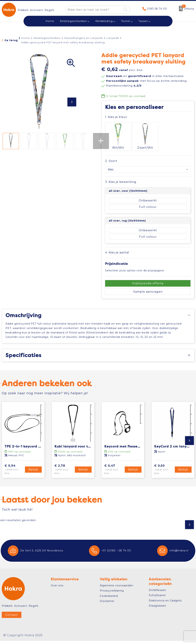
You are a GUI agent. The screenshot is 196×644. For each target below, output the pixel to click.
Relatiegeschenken (73, 21)
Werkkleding (104, 21)
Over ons (57, 589)
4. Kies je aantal (117, 247)
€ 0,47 (114, 473)
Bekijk (33, 473)
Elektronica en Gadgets (165, 604)
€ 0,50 (164, 473)
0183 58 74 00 (157, 9)
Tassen (143, 21)
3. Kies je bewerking (121, 176)
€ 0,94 (14, 473)
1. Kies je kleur (116, 117)
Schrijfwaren (157, 598)
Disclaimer (107, 604)
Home (25, 38)
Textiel (126, 21)
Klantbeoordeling (124, 86)
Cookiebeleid (109, 599)
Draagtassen (158, 609)
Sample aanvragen (148, 286)
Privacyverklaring (112, 594)
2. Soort (111, 155)
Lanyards (113, 38)
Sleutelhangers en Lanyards (83, 38)
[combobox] (94, 10)
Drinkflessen (157, 593)
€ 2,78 (64, 473)
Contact (12, 618)
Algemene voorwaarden (116, 589)
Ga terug (11, 40)
